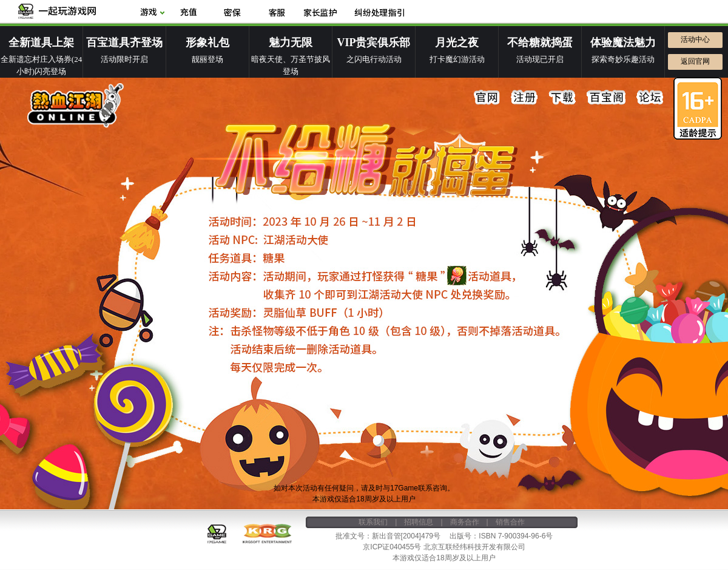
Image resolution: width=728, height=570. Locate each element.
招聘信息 (419, 522)
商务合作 (465, 522)
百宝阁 (606, 98)
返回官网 (695, 61)
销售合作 (510, 522)
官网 (487, 98)
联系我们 (373, 522)
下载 (562, 98)
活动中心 (695, 39)
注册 (525, 98)
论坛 (650, 98)
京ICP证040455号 (392, 547)
